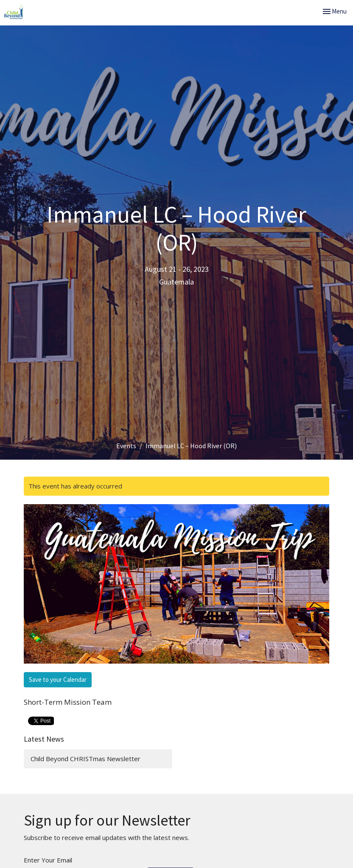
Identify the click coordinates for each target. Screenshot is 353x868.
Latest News (44, 739)
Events (126, 446)
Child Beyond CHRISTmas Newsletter (85, 759)
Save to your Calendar (58, 680)
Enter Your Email (48, 860)
